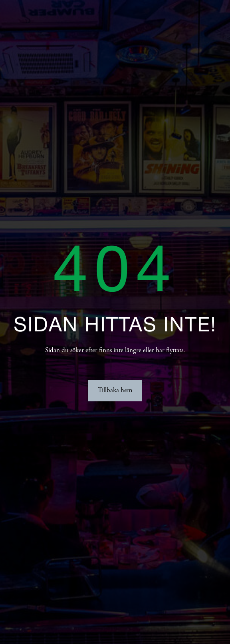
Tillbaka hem (115, 391)
